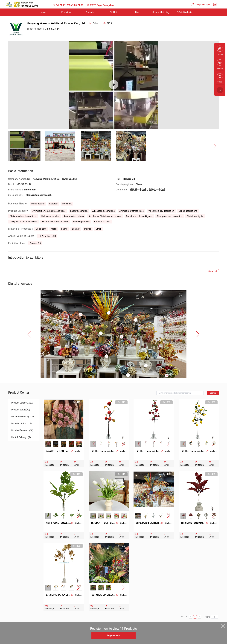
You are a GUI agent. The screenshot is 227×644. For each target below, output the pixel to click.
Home (43, 12)
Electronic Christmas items (55, 222)
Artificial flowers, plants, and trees (49, 211)
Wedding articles (81, 222)
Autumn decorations (74, 216)
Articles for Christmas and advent (105, 216)
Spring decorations (188, 211)
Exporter (54, 204)
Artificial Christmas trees (131, 211)
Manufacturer (38, 204)
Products (90, 12)
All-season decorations (103, 211)
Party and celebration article (23, 222)
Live (137, 12)
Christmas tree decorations (23, 216)
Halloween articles (50, 216)
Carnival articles (102, 222)
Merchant (67, 204)
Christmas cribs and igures (139, 216)
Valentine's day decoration (161, 211)
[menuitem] (43, 12)
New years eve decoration (170, 216)
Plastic (87, 229)
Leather (76, 229)
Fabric (64, 229)
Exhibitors (66, 12)
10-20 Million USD (47, 236)
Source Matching (161, 12)
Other (98, 229)
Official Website (185, 12)
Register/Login (203, 5)
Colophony (41, 229)
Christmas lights (195, 216)
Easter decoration (79, 211)
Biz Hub (113, 12)
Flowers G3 (35, 243)
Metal (54, 229)
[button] (198, 334)
